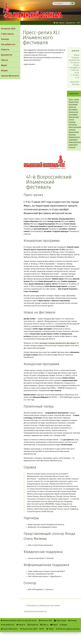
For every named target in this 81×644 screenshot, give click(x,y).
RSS (42, 626)
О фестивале (7, 34)
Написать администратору (68, 626)
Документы (7, 55)
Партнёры (73, 125)
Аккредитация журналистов (73, 607)
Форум (4, 70)
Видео (4, 65)
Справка (72, 122)
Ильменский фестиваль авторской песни (33, 10)
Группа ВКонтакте (10, 76)
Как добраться (8, 44)
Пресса (4, 60)
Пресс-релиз (74, 99)
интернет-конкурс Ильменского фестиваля (58, 343)
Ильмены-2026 (8, 29)
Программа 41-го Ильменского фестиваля (39, 607)
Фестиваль (59, 23)
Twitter (50, 626)
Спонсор (72, 147)
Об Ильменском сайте (29, 626)
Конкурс (5, 39)
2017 (78, 23)
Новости (5, 50)
